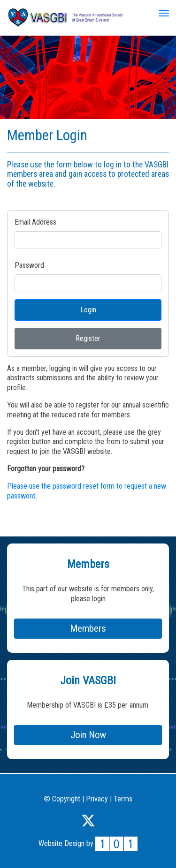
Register (88, 338)
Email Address (35, 222)
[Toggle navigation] (164, 13)
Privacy (97, 799)
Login (88, 310)
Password (29, 265)
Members (88, 628)
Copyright (62, 799)
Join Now (88, 735)
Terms (123, 799)
